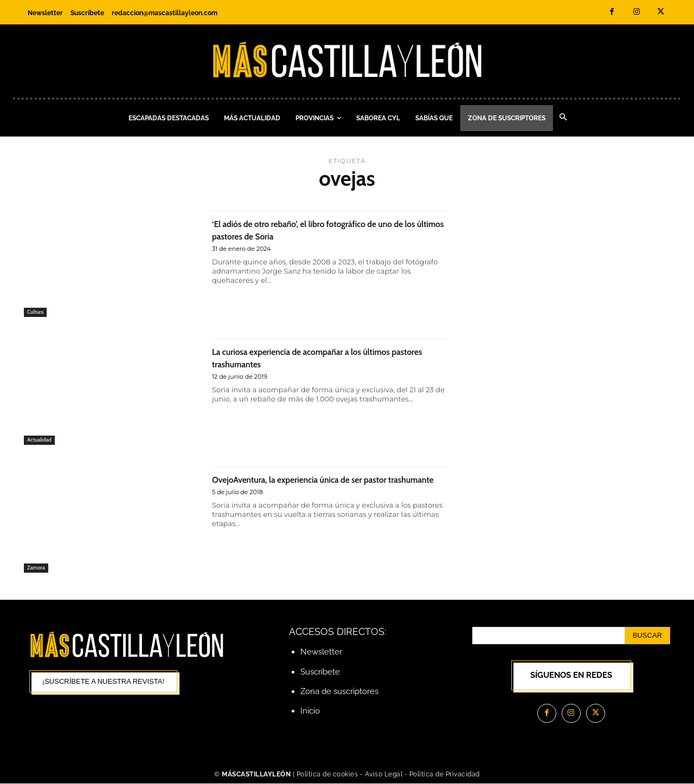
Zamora (37, 567)
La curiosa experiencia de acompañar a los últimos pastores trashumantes (314, 357)
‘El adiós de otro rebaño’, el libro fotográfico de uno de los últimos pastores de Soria (324, 229)
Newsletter (321, 652)
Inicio (310, 711)
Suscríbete (320, 672)
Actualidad (40, 439)
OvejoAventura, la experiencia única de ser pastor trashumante (314, 485)
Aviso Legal (385, 774)
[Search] (647, 636)
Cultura (36, 312)
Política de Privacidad (445, 774)
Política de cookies (327, 774)
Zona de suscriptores (339, 691)
